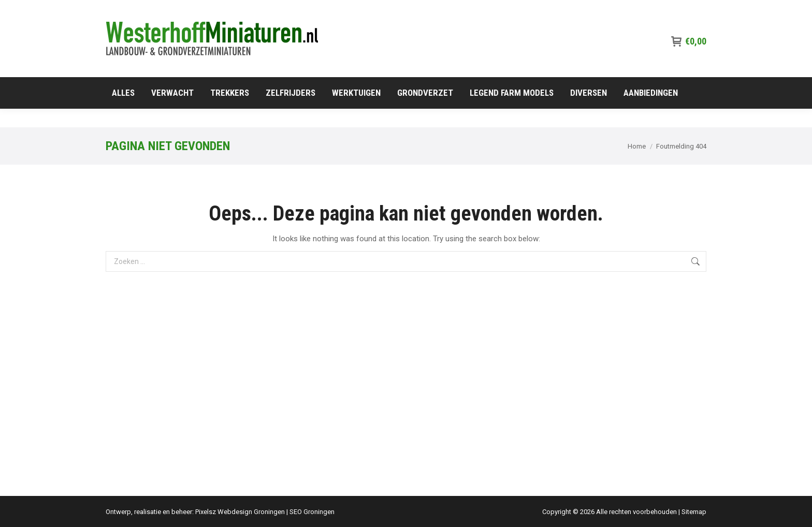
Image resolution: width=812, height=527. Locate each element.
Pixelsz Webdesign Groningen (240, 512)
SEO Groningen (312, 512)
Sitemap (694, 512)
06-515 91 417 (679, 9)
